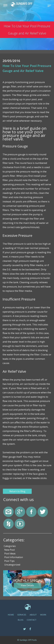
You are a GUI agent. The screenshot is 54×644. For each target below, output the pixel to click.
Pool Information (14, 557)
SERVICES (22, 615)
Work (43, 615)
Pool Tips (9, 561)
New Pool (10, 550)
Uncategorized (12, 565)
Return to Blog (17, 491)
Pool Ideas (10, 554)
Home (11, 615)
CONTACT (32, 620)
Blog (21, 620)
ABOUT (33, 615)
